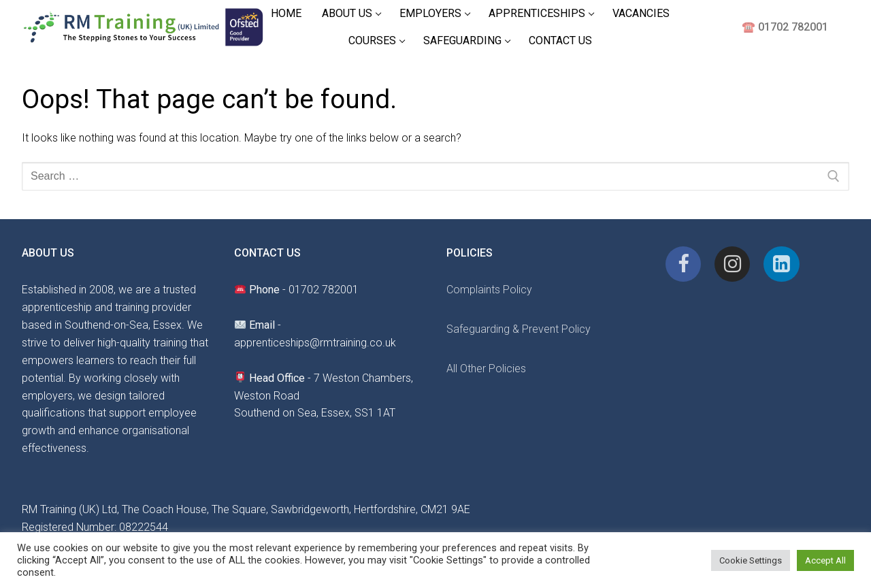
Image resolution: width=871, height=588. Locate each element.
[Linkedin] (781, 264)
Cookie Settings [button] (751, 560)
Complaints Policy (489, 290)
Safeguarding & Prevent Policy (519, 329)
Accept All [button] (825, 560)
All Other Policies (486, 369)
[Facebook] (683, 264)
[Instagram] (732, 264)
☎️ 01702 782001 (785, 27)
